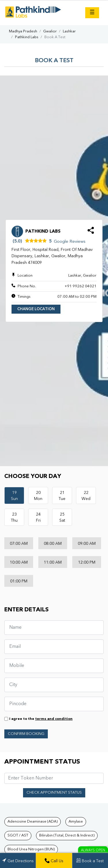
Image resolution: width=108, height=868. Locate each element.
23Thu (14, 517)
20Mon (38, 496)
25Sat (62, 517)
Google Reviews (70, 242)
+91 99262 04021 (80, 286)
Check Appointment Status (54, 793)
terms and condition (54, 719)
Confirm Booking (26, 734)
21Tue (62, 496)
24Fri (38, 517)
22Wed (86, 496)
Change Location (36, 309)
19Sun (14, 496)
